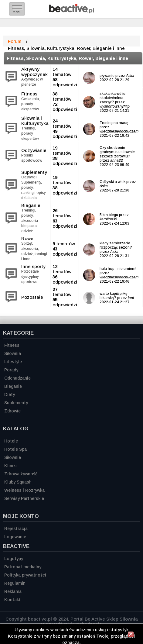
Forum (15, 41)
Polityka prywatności (25, 575)
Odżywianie (34, 150)
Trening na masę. (114, 123)
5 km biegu (109, 215)
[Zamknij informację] (131, 635)
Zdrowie (12, 411)
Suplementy (34, 172)
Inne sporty (33, 266)
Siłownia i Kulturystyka (35, 121)
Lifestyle (13, 362)
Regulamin (15, 583)
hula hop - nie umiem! (118, 269)
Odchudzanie (17, 378)
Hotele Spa (15, 449)
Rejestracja (16, 529)
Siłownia (13, 353)
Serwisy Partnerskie (24, 498)
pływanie (107, 76)
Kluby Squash (18, 482)
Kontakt (12, 600)
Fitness (29, 94)
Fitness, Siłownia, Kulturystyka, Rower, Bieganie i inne (67, 58)
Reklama (13, 591)
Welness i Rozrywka (24, 490)
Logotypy (14, 559)
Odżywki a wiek (112, 182)
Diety (10, 394)
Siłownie (13, 457)
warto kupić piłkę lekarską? (114, 296)
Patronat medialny (23, 567)
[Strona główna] (71, 12)
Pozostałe (32, 297)
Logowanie (15, 537)
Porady (11, 370)
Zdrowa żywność (21, 474)
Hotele (11, 441)
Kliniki (10, 466)
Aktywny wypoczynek (34, 72)
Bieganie (31, 205)
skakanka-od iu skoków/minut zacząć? (112, 98)
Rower (28, 238)
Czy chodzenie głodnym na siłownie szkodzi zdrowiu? (117, 152)
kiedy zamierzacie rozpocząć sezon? (116, 245)
